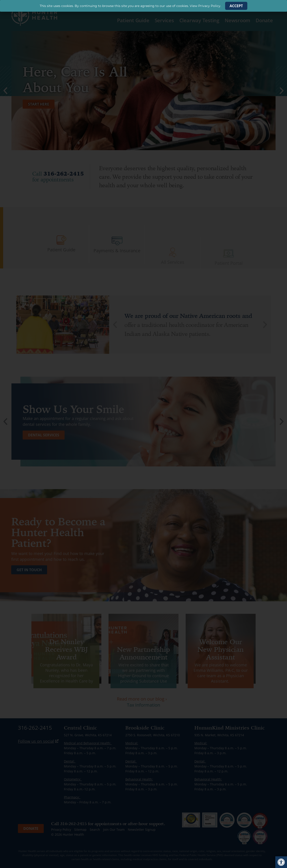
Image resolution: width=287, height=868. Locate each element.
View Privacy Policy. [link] (205, 6)
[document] (143, 434)
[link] (281, 862)
